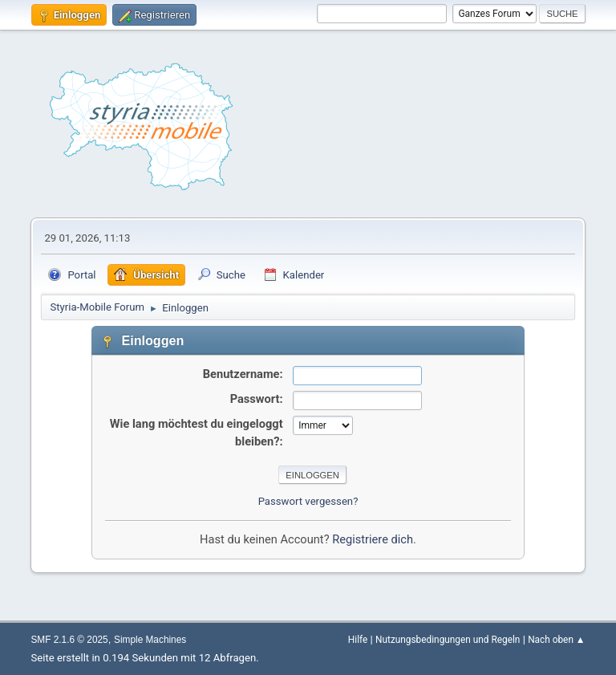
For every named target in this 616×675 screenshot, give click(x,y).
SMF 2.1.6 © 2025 (69, 640)
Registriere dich (373, 539)
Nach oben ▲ (556, 640)
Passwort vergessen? (308, 501)
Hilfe (358, 640)
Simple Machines (150, 640)
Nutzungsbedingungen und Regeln (448, 640)
